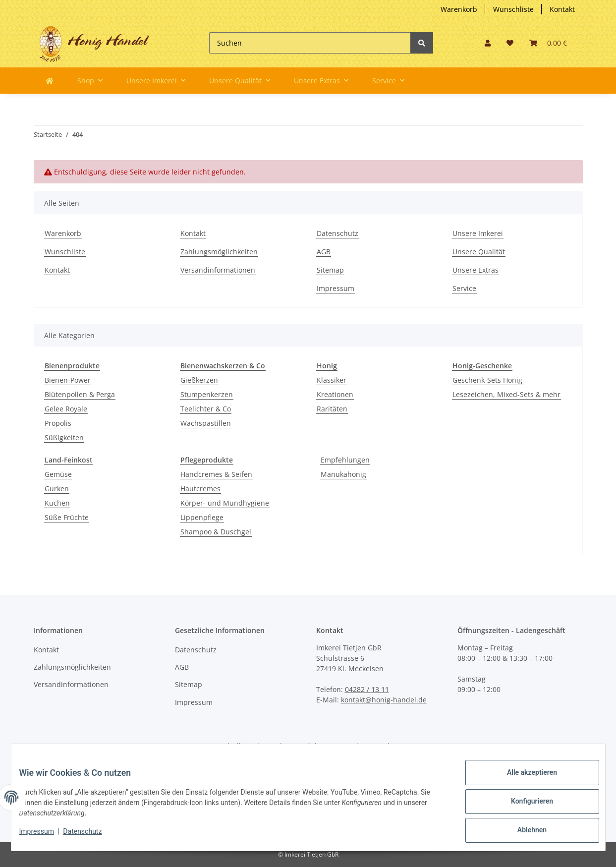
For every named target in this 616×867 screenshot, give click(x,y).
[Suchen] (310, 43)
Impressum (336, 288)
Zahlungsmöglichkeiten (219, 252)
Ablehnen (524, 832)
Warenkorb (459, 9)
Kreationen (335, 394)
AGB (324, 252)
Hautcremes (200, 489)
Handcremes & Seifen (216, 474)
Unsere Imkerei (478, 233)
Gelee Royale (66, 409)
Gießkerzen (199, 380)
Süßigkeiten (64, 437)
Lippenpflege (202, 517)
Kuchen (57, 503)
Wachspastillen (206, 423)
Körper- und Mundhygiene (225, 503)
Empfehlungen (345, 460)
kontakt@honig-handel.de (384, 700)
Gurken (57, 489)
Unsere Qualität (479, 252)
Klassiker (332, 380)
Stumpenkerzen (207, 394)
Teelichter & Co (206, 409)
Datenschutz (337, 233)
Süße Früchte (67, 517)
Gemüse (58, 474)
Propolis (58, 423)
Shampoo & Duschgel (216, 532)
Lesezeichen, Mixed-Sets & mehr (506, 394)
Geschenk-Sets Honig (487, 380)
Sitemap (330, 270)
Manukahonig (343, 474)
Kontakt (562, 9)
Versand (376, 746)
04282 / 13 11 (367, 689)
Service (464, 288)
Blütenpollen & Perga (80, 394)
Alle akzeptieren (524, 780)
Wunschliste (513, 9)
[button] (488, 43)
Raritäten (332, 409)
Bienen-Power (68, 380)
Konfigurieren (524, 806)
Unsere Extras (476, 270)
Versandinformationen (218, 270)
